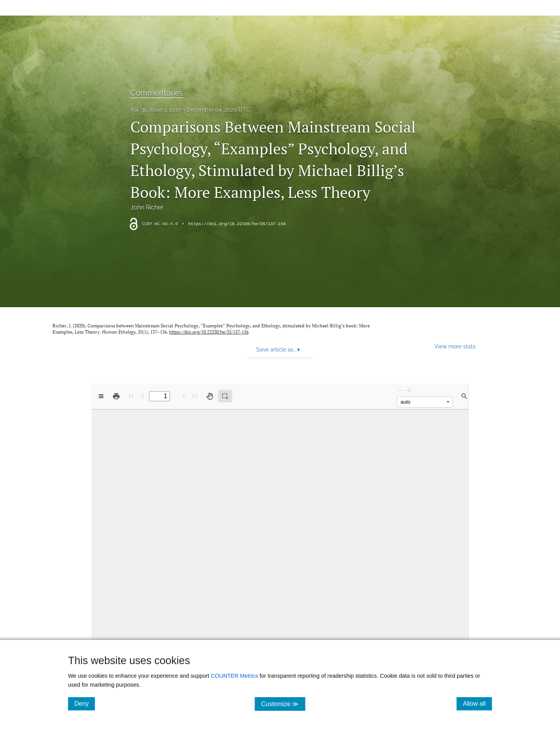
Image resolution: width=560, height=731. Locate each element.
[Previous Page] (142, 396)
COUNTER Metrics (234, 676)
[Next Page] (184, 396)
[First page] (131, 396)
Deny (85, 703)
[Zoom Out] (401, 390)
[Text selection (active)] (225, 396)
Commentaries (157, 93)
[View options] (101, 396)
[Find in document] (464, 396)
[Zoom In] (409, 390)
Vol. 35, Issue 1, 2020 (156, 110)
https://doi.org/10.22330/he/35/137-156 (237, 224)
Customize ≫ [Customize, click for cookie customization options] (283, 704)
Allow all (477, 703)
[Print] (116, 396)
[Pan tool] (210, 396)
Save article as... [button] (278, 350)
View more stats (455, 346)
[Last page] (194, 396)
